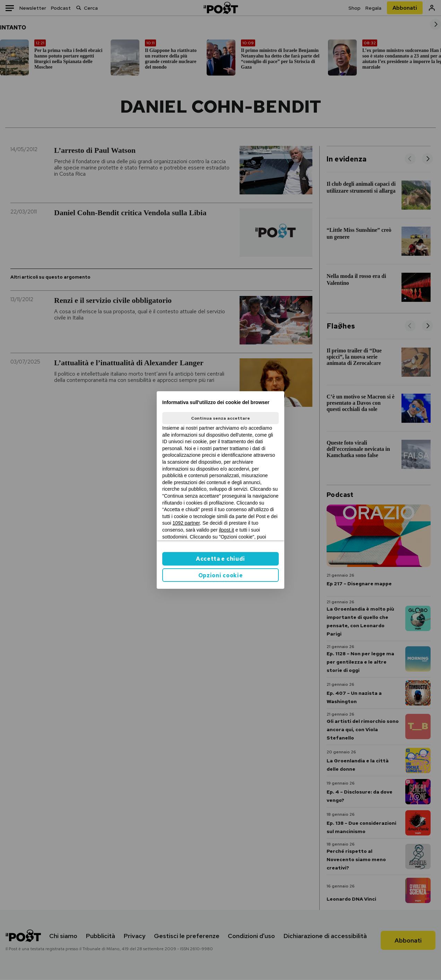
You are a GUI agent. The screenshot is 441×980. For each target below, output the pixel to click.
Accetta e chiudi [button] (220, 559)
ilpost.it (226, 530)
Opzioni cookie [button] (221, 575)
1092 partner (186, 523)
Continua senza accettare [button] (220, 418)
